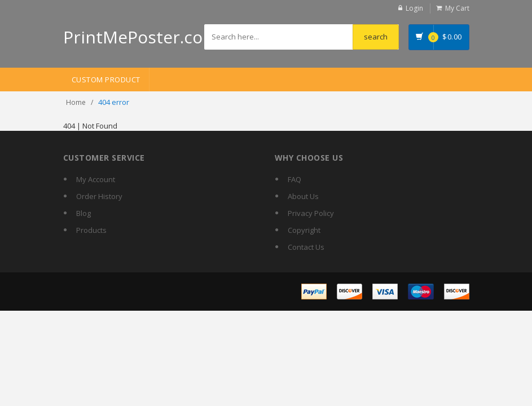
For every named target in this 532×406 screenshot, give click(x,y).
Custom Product (106, 80)
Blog (83, 213)
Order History (99, 196)
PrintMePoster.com (141, 37)
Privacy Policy (311, 213)
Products (91, 230)
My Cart (457, 8)
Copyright (304, 230)
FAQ (294, 179)
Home (76, 102)
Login (414, 8)
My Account (96, 179)
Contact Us (306, 247)
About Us (303, 196)
